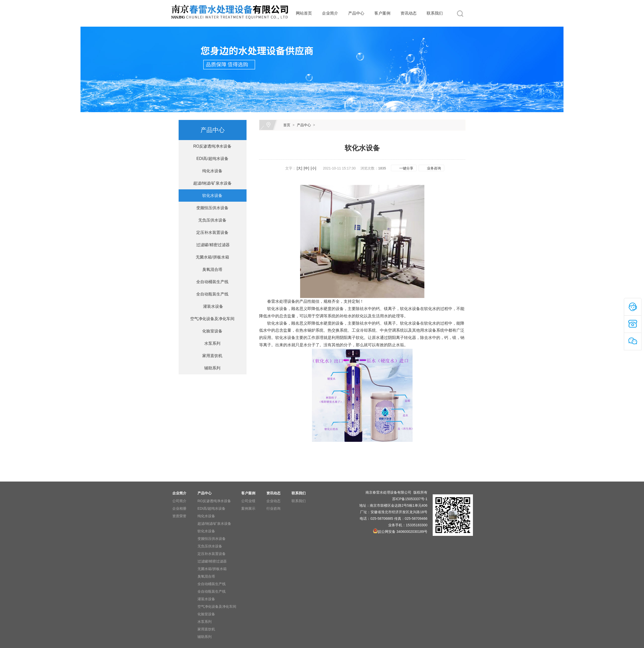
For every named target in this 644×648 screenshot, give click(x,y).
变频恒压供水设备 (210, 208)
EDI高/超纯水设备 (210, 159)
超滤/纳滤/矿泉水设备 (210, 183)
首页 (287, 125)
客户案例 (382, 13)
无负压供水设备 (210, 220)
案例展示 (248, 508)
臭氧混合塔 (210, 269)
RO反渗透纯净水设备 (210, 146)
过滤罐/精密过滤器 (210, 245)
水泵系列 (210, 343)
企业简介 (330, 13)
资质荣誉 (179, 516)
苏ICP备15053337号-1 (410, 499)
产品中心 (356, 13)
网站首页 (304, 13)
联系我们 (435, 13)
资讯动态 (409, 13)
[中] (306, 168)
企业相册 (179, 508)
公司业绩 (248, 501)
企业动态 (273, 501)
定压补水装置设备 (210, 232)
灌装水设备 (210, 306)
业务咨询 (434, 168)
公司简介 (179, 501)
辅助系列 (210, 368)
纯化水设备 (210, 171)
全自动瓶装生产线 (210, 294)
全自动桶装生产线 (210, 282)
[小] (313, 168)
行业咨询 (273, 508)
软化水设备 (210, 196)
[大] (299, 168)
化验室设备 (210, 331)
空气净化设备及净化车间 (210, 319)
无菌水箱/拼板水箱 (210, 257)
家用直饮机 (210, 356)
